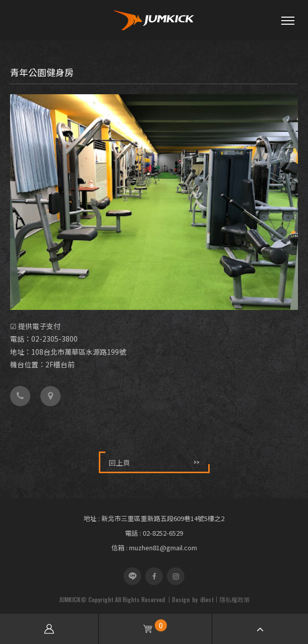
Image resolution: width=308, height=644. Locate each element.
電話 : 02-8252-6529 (154, 533)
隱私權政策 (234, 599)
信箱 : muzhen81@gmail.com (154, 548)
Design (181, 599)
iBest (207, 599)
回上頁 (154, 462)
